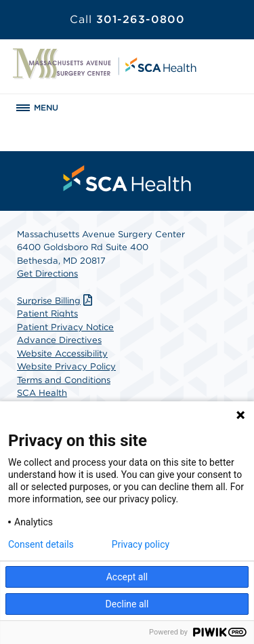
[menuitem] (127, 178)
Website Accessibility (62, 354)
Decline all (127, 604)
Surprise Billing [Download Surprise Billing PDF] (56, 301)
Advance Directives (59, 340)
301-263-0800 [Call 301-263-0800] (127, 19)
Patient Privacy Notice (65, 327)
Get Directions (47, 274)
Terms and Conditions (64, 380)
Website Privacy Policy (66, 366)
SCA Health (42, 393)
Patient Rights (47, 314)
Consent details (41, 544)
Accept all (127, 577)
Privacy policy (141, 544)
